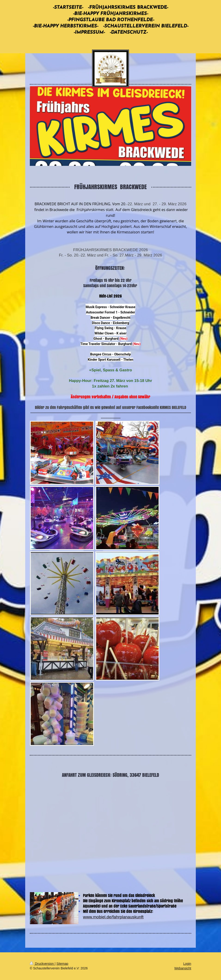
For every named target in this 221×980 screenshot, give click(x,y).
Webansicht (183, 968)
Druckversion (42, 964)
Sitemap (62, 964)
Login (187, 964)
